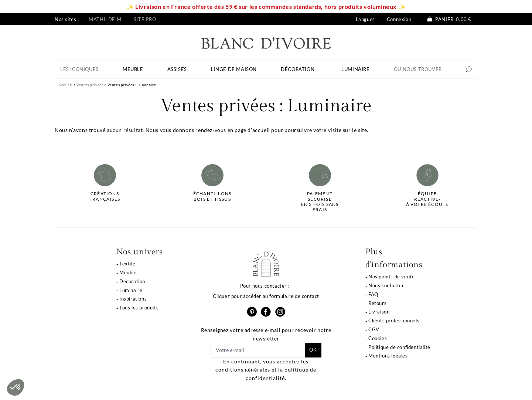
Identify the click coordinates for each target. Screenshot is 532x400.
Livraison (379, 312)
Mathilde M (105, 19)
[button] (16, 387)
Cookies (378, 338)
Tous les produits (139, 308)
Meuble (128, 272)
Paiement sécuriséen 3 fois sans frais (320, 202)
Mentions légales (388, 356)
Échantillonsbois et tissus (212, 196)
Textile (127, 264)
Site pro (145, 19)
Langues (365, 19)
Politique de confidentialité (399, 347)
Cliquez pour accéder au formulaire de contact (266, 296)
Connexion (399, 19)
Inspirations (133, 299)
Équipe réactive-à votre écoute (427, 199)
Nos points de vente (391, 277)
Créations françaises (105, 196)
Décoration (132, 281)
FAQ (373, 294)
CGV (374, 329)
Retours (377, 303)
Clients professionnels (394, 321)
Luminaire (131, 290)
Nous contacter (386, 285)
